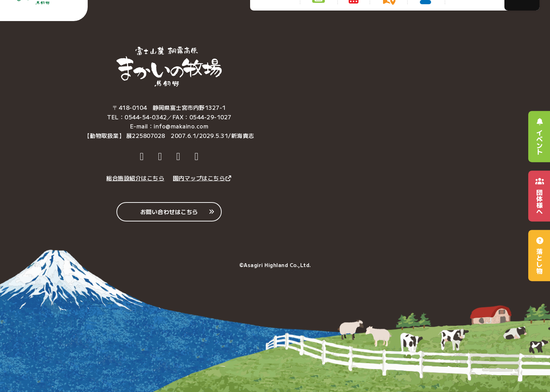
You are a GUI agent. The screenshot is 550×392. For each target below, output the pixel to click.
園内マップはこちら (203, 178)
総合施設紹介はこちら (135, 178)
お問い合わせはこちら (169, 212)
